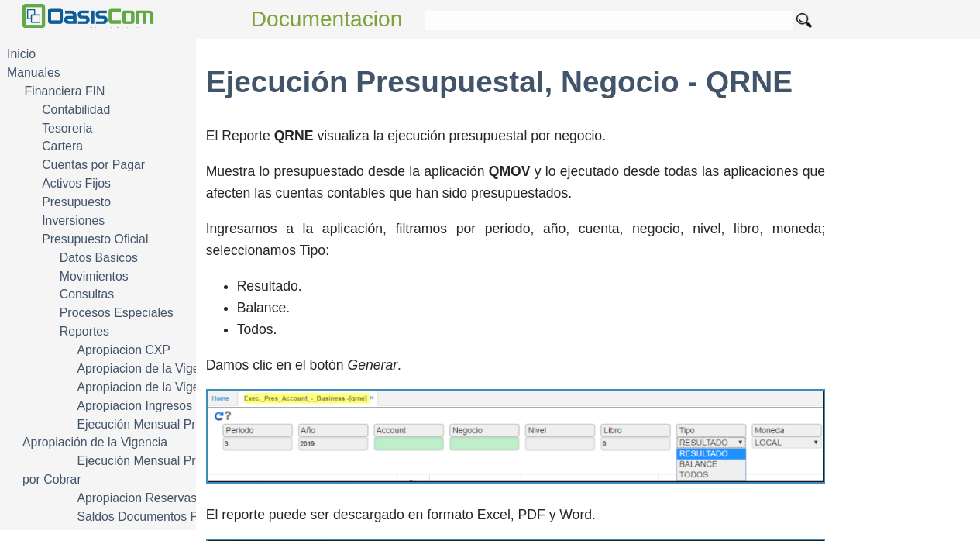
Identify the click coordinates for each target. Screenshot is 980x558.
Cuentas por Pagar (93, 165)
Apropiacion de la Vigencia (149, 369)
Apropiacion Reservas (137, 498)
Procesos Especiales (117, 313)
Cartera (62, 146)
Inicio (21, 54)
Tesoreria (67, 128)
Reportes (84, 331)
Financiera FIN (65, 91)
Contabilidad (76, 110)
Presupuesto (76, 202)
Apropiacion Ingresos (134, 406)
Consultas (87, 294)
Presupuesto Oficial (95, 239)
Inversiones (73, 220)
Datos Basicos (99, 258)
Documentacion (327, 19)
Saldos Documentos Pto (143, 517)
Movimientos (94, 276)
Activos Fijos (76, 183)
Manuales (34, 72)
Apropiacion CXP (124, 350)
